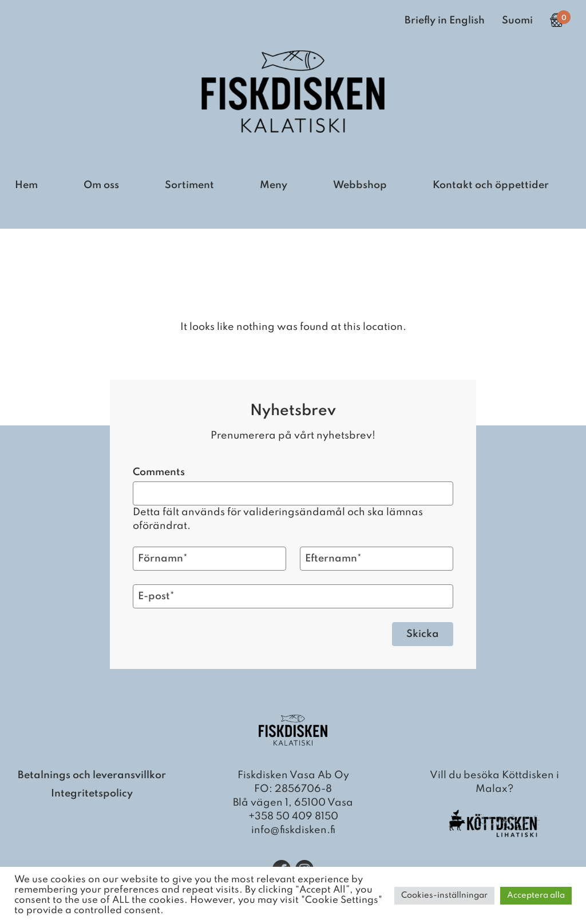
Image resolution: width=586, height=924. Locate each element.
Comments (159, 472)
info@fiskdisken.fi (293, 830)
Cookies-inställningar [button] (444, 895)
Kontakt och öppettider (491, 185)
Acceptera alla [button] (536, 895)
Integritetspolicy (92, 794)
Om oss (101, 185)
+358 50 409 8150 (293, 817)
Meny (274, 185)
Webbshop (360, 185)
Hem (26, 185)
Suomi (517, 21)
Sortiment (189, 185)
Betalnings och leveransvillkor (92, 775)
